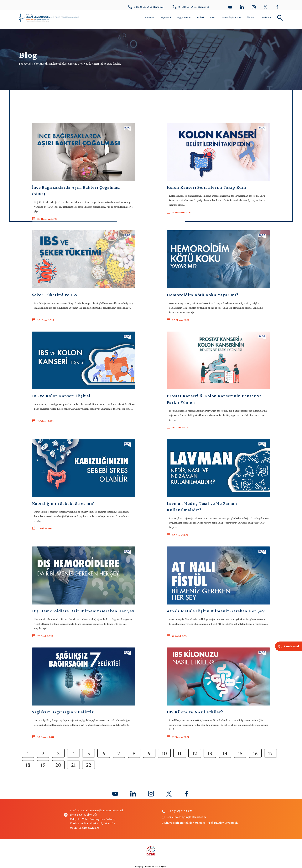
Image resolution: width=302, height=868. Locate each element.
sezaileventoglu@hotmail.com (184, 817)
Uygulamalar (184, 17)
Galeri (200, 17)
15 (240, 753)
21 (73, 765)
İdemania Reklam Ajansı (155, 866)
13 (210, 753)
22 (89, 765)
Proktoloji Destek (231, 17)
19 (43, 765)
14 (225, 753)
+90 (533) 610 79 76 (177, 811)
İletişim (251, 17)
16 (255, 753)
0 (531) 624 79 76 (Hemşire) (191, 7)
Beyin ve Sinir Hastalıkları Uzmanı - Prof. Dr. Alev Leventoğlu (200, 823)
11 (180, 753)
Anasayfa (150, 17)
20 (58, 765)
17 (270, 753)
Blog (213, 17)
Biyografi (166, 17)
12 (195, 753)
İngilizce (266, 17)
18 (28, 765)
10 (164, 753)
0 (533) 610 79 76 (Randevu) (146, 7)
